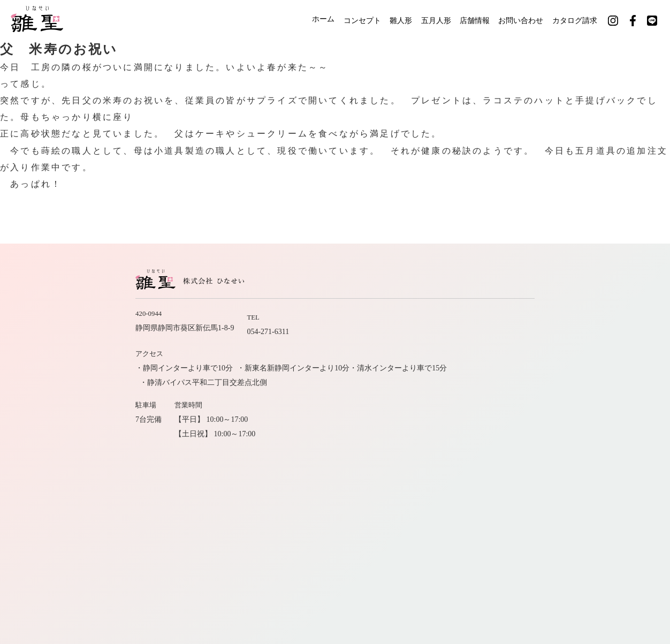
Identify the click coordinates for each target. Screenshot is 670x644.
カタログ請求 (579, 20)
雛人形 (380, 20)
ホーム (291, 20)
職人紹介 (450, 427)
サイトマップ (592, 446)
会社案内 (540, 427)
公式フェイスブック (534, 465)
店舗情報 (467, 20)
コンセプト (336, 20)
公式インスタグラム (452, 465)
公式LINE (599, 465)
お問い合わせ (519, 20)
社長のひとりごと (525, 446)
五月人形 (422, 20)
